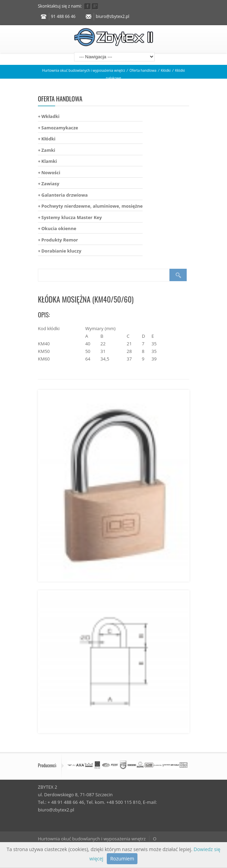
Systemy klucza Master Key (72, 217)
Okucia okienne (59, 228)
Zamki (48, 150)
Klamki (49, 161)
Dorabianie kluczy (61, 251)
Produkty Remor (60, 240)
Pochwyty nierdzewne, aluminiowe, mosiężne (92, 206)
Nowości (51, 172)
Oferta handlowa (143, 70)
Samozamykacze (60, 128)
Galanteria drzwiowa (65, 195)
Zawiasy (50, 184)
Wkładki (50, 116)
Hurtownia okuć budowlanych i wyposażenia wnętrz (84, 70)
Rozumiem (122, 859)
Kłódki (166, 70)
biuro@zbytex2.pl (112, 16)
